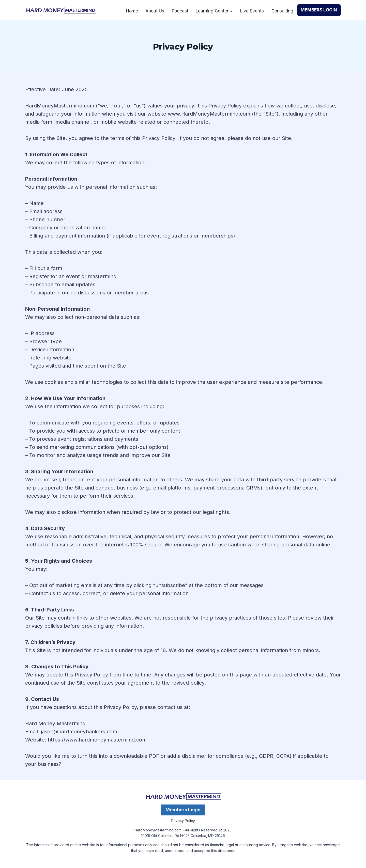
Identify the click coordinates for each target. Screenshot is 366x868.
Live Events (252, 11)
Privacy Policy (183, 821)
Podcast (180, 11)
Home (132, 11)
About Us (155, 11)
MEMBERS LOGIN (319, 10)
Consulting (282, 11)
